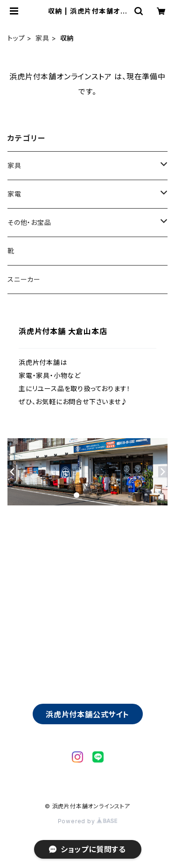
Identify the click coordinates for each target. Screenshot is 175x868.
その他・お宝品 (29, 222)
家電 (14, 194)
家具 (42, 38)
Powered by (88, 821)
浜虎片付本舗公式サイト (87, 714)
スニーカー (24, 279)
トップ (16, 38)
